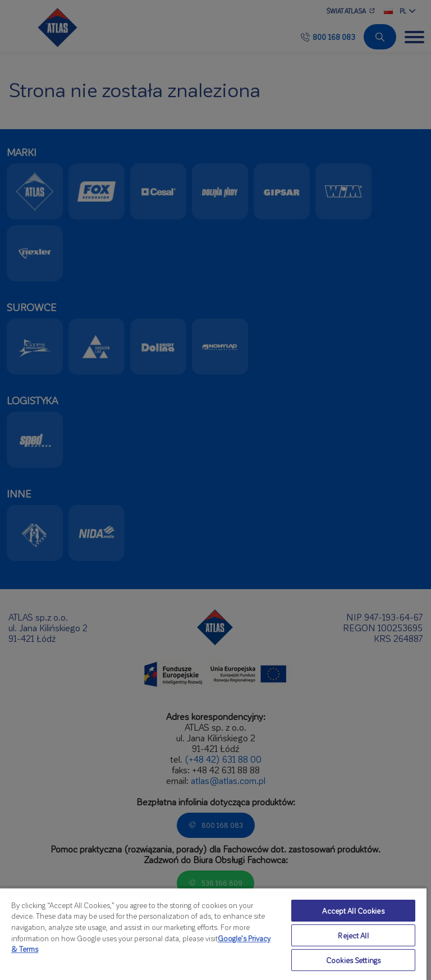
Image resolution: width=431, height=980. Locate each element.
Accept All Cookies (353, 911)
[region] (213, 934)
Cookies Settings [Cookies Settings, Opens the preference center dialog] (353, 960)
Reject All (353, 935)
